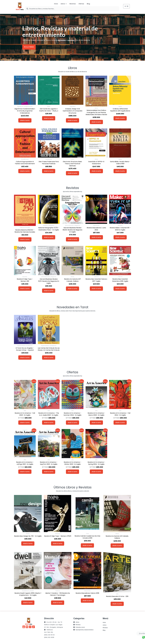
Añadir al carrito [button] (25, 120)
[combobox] (72, 9)
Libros (105, 625)
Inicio (104, 622)
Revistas (105, 628)
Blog (104, 630)
